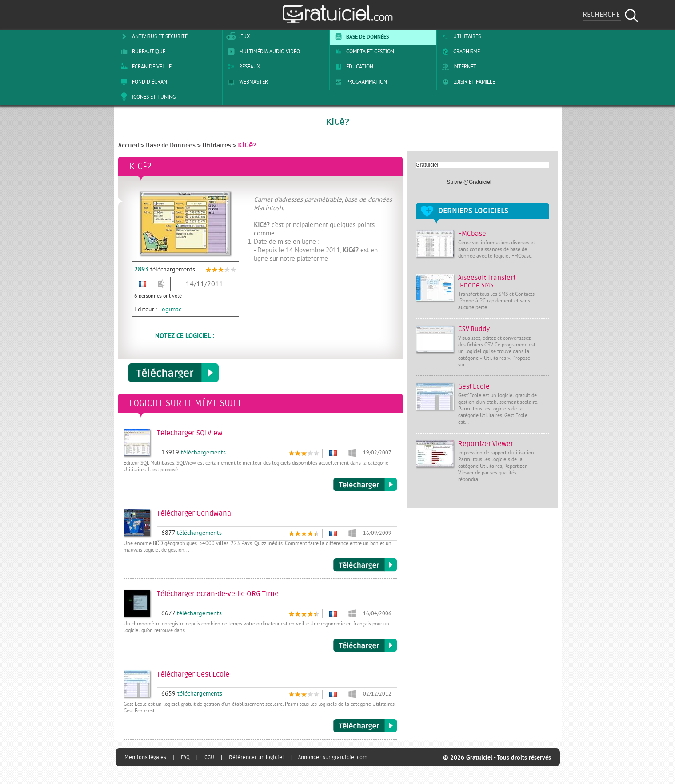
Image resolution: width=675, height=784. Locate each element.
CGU (209, 757)
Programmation (359, 82)
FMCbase (472, 234)
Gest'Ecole (474, 387)
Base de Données (360, 36)
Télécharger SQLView (365, 485)
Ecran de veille (144, 67)
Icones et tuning (146, 97)
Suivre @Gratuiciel (469, 182)
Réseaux (242, 67)
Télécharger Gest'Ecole (365, 726)
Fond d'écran (142, 82)
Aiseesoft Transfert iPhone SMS (487, 282)
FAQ (185, 757)
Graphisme (459, 52)
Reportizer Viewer (486, 444)
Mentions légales (145, 757)
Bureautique (141, 52)
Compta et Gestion (363, 52)
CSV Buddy (474, 329)
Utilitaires (460, 36)
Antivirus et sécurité (152, 36)
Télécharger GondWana (365, 565)
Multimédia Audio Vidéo (262, 52)
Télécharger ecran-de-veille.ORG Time (365, 645)
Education (352, 67)
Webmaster (246, 82)
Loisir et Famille (467, 82)
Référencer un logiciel (256, 757)
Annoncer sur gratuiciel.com (333, 757)
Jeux (237, 36)
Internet (457, 67)
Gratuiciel (427, 165)
